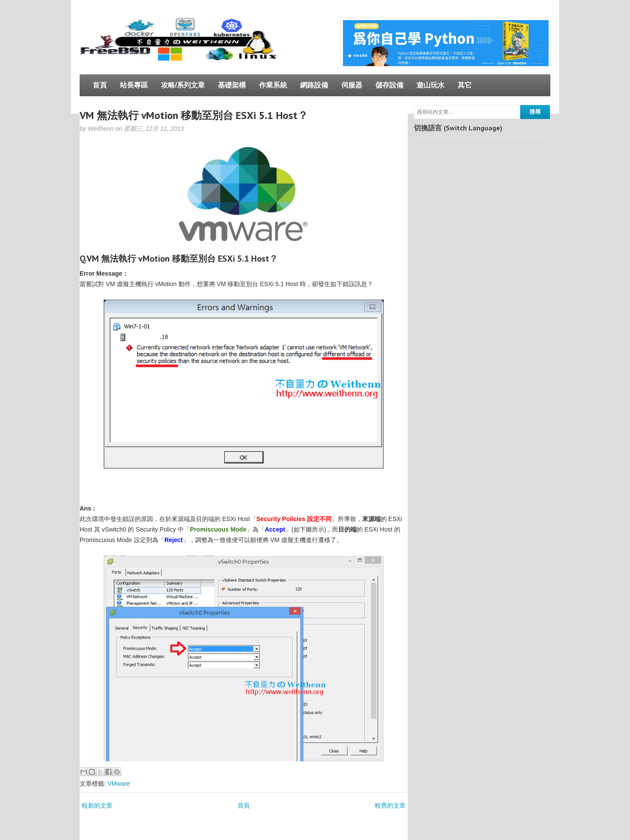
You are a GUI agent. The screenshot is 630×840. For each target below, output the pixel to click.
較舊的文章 (390, 805)
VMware (119, 784)
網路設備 (314, 85)
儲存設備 (389, 85)
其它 (465, 85)
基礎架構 (232, 85)
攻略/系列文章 (183, 85)
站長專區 (134, 85)
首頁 (100, 85)
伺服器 (352, 85)
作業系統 (273, 85)
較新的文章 (97, 805)
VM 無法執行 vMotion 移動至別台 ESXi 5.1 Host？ (194, 115)
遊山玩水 (430, 85)
